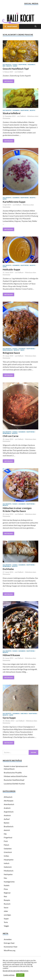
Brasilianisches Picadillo (13, 773)
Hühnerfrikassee (11, 655)
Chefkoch (20, 72)
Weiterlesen (8, 81)
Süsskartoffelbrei (12, 113)
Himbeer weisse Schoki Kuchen (15, 776)
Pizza (6, 889)
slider (15, 66)
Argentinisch (9, 812)
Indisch (7, 863)
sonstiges (7, 915)
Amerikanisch (9, 804)
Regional (7, 893)
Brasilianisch (9, 826)
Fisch (6, 841)
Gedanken (16, 110)
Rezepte (9, 66)
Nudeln (7, 885)
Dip (5, 834)
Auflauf (7, 819)
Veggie (6, 926)
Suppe (5, 199)
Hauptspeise (23, 64)
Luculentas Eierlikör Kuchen (14, 784)
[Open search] (36, 26)
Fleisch (15, 64)
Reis (5, 896)
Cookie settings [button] (9, 975)
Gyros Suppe (9, 718)
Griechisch (24, 713)
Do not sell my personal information (15, 971)
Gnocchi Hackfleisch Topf (16, 69)
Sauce (22, 350)
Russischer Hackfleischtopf (14, 780)
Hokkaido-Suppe (11, 269)
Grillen (6, 856)
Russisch (7, 904)
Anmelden (8, 939)
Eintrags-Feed (9, 943)
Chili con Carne (11, 436)
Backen (7, 823)
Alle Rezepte (7, 64)
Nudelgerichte (8, 350)
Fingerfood (8, 837)
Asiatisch (7, 815)
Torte (6, 922)
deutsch (7, 830)
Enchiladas (8, 569)
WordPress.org (10, 950)
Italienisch (31, 64)
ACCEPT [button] (20, 975)
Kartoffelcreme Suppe (14, 202)
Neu (4, 66)
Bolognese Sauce (11, 353)
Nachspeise (8, 874)
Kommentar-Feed (10, 947)
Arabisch (7, 808)
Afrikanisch (8, 797)
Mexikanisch (7, 433)
